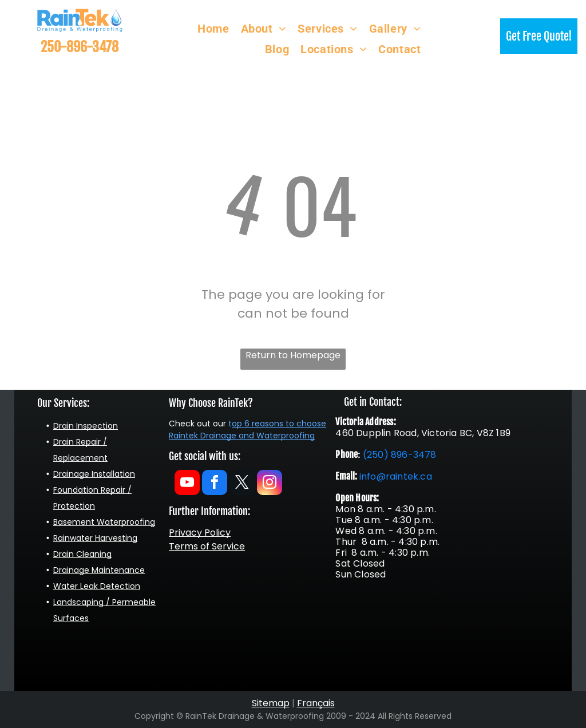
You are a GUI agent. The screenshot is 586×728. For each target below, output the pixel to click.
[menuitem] (213, 29)
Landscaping (78, 602)
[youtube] (187, 484)
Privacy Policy (200, 533)
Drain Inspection (86, 426)
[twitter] (242, 484)
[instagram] (270, 484)
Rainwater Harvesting (95, 538)
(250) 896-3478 (400, 455)
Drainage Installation (94, 474)
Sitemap (271, 703)
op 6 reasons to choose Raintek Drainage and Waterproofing (248, 430)
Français (316, 703)
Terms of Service (207, 546)
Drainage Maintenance (99, 570)
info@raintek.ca (396, 476)
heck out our (201, 424)
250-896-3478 (80, 47)
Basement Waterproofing (104, 522)
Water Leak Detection (97, 586)
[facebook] (215, 484)
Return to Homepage (293, 355)
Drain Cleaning (82, 554)
